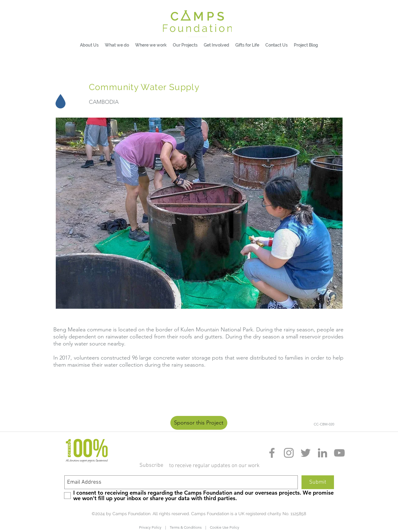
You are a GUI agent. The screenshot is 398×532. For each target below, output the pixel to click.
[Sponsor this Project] (199, 423)
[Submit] (318, 482)
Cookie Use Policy (223, 527)
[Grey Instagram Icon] (289, 453)
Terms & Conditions (186, 527)
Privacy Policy (152, 527)
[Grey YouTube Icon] (339, 453)
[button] (117, 45)
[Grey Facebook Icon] (272, 453)
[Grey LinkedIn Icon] (322, 453)
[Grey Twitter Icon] (306, 453)
